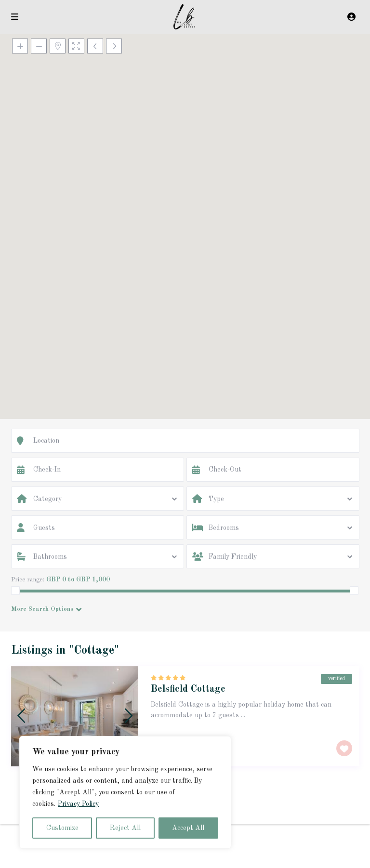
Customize (62, 828)
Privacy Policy (78, 804)
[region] (125, 792)
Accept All (188, 828)
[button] (185, 214)
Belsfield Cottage (188, 689)
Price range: (28, 580)
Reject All (125, 828)
